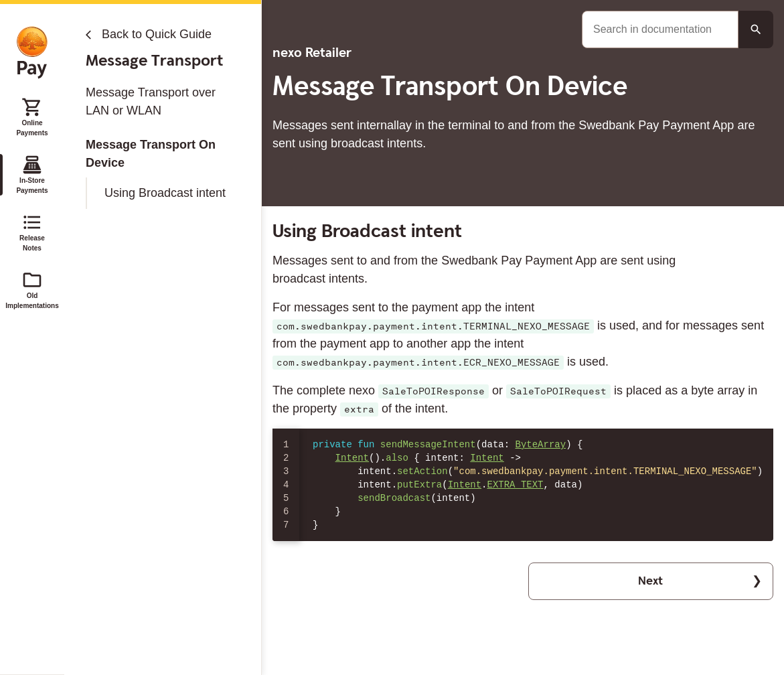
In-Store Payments (32, 174)
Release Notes (32, 232)
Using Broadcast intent (165, 193)
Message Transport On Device (151, 154)
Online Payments (32, 117)
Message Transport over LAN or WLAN (151, 101)
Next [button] (650, 581)
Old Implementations (32, 289)
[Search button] (756, 29)
